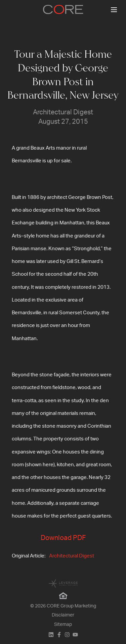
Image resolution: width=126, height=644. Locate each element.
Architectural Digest (72, 556)
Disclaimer (63, 615)
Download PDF (63, 538)
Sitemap (63, 625)
